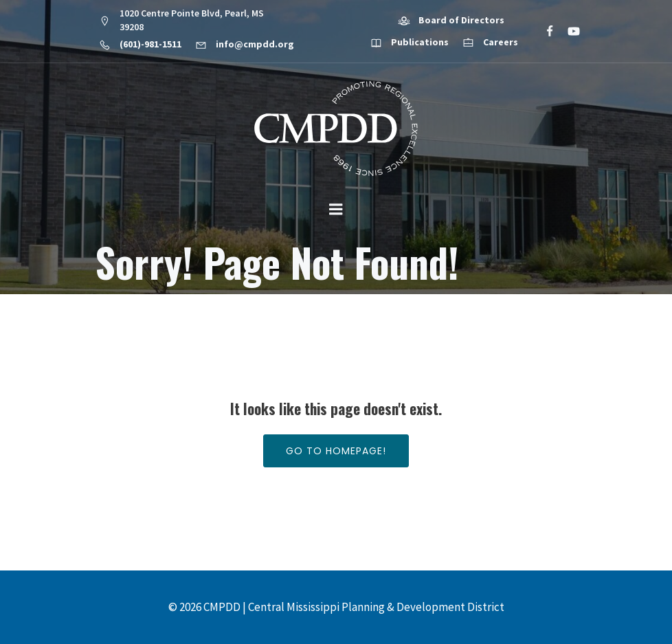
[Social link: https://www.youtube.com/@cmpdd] (568, 32)
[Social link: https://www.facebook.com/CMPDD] (544, 32)
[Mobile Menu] (336, 210)
